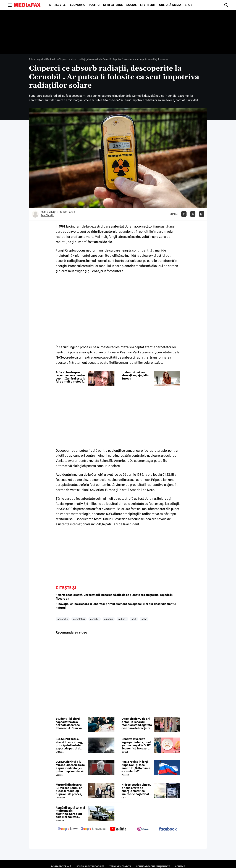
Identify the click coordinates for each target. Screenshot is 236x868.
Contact (180, 866)
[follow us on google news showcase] (93, 829)
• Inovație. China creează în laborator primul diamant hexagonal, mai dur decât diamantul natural (116, 606)
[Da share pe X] (193, 214)
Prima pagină (36, 59)
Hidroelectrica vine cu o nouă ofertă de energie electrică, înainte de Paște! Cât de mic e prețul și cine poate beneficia (137, 789)
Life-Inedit (148, 5)
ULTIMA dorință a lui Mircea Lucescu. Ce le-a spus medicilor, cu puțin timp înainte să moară (71, 766)
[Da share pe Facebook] (184, 214)
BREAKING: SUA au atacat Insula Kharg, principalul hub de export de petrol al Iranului (69, 744)
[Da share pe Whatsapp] (202, 214)
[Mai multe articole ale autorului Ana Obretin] (35, 214)
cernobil (95, 619)
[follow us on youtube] (118, 829)
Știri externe (113, 5)
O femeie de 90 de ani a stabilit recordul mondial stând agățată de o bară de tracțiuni (137, 723)
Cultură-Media (170, 5)
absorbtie (63, 619)
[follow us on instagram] (143, 829)
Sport (189, 5)
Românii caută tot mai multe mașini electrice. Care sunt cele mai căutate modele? (70, 812)
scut (134, 619)
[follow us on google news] (68, 829)
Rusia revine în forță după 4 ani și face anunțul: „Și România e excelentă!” (136, 766)
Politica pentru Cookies (90, 866)
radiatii (122, 619)
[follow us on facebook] (168, 829)
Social (131, 5)
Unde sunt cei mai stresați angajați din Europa (135, 376)
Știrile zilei (58, 5)
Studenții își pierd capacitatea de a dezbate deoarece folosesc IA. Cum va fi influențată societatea (71, 723)
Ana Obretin (47, 215)
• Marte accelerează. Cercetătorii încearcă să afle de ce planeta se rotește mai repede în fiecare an (114, 597)
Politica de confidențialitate (153, 866)
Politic (94, 5)
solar (144, 619)
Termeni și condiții (120, 866)
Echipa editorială (61, 866)
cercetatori (79, 619)
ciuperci (109, 619)
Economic (78, 5)
